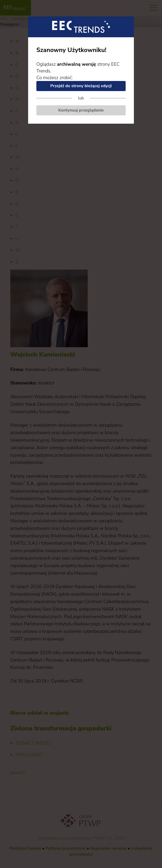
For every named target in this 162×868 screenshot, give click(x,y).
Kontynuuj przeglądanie (81, 110)
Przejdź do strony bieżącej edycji (81, 86)
